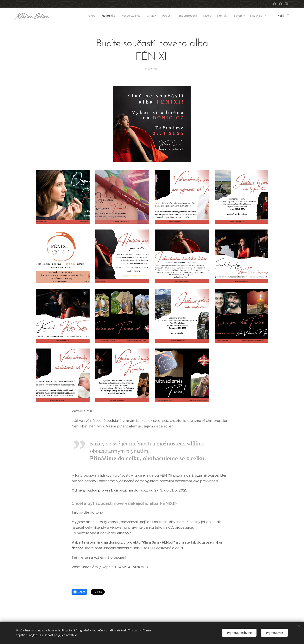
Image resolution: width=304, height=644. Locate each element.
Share (79, 592)
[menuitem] (93, 16)
